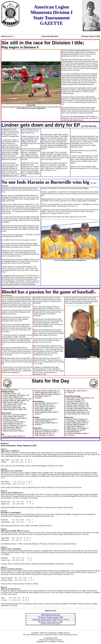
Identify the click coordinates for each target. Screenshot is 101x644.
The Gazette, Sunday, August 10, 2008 (50, 622)
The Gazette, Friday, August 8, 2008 (44, 619)
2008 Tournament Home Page (51, 615)
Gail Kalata (40, 641)
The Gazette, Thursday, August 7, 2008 (50, 617)
